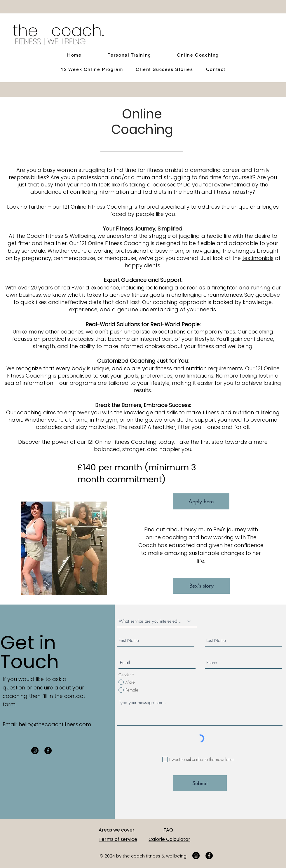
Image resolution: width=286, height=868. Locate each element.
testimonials (258, 258)
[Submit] (200, 783)
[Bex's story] (201, 586)
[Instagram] (35, 751)
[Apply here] (201, 501)
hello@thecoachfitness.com (55, 724)
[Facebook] (48, 751)
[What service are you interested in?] (157, 621)
